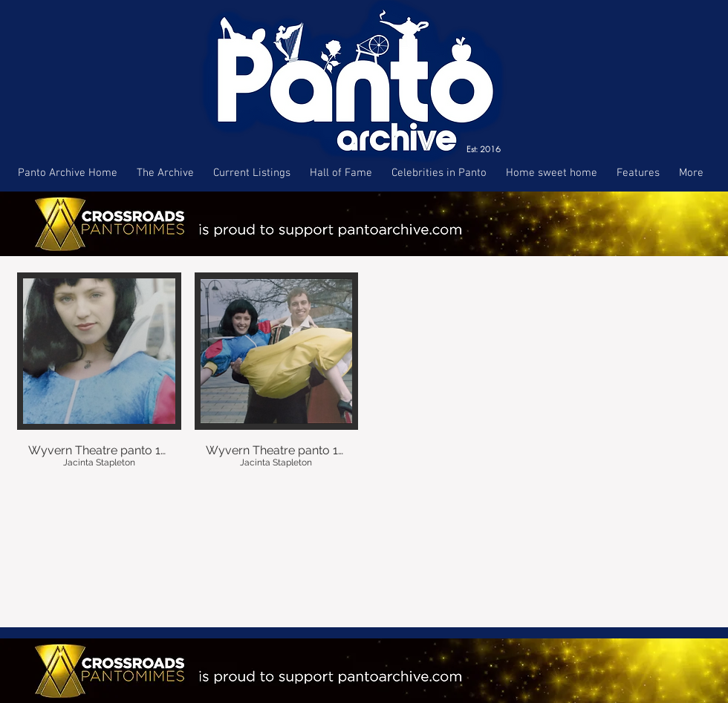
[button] (99, 382)
